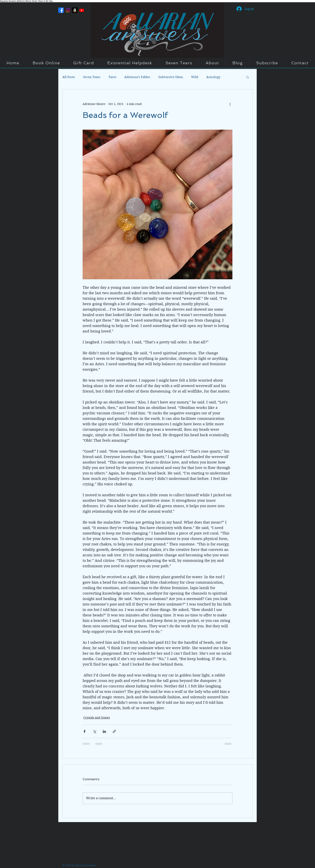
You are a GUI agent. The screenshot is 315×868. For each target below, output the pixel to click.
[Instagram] (68, 10)
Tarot (112, 77)
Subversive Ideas (171, 77)
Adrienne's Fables (137, 77)
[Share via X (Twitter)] (94, 731)
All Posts (69, 77)
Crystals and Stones (97, 718)
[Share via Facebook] (85, 731)
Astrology (213, 77)
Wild (195, 77)
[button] (247, 77)
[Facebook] (61, 10)
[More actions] (230, 104)
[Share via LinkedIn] (104, 731)
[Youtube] (82, 10)
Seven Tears (92, 77)
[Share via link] (114, 731)
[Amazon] (75, 10)
